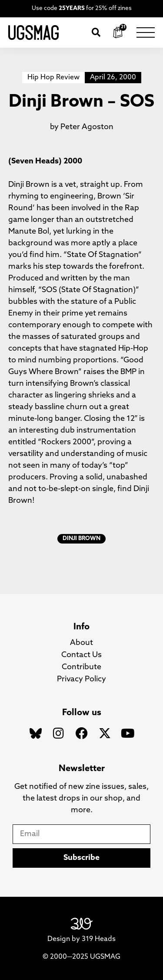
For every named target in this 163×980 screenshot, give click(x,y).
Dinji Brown (81, 539)
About (81, 643)
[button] (96, 33)
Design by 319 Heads (81, 939)
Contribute (81, 667)
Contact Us (81, 655)
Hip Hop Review (53, 78)
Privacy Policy (81, 679)
